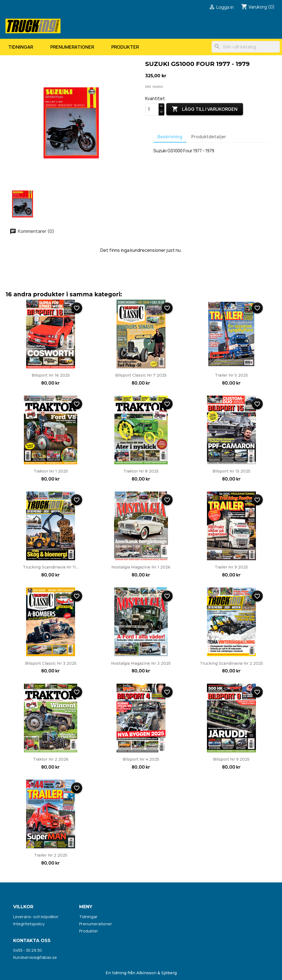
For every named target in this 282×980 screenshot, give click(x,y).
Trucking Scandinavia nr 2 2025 (231, 663)
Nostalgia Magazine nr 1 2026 (141, 567)
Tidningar (21, 47)
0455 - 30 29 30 (27, 950)
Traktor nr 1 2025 (51, 471)
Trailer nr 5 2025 (231, 375)
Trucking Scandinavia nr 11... (51, 567)
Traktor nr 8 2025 (141, 471)
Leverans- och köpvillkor (36, 917)
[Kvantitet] (152, 109)
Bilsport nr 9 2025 (231, 759)
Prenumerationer (72, 47)
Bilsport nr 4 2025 (141, 759)
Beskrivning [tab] (170, 137)
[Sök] (246, 47)
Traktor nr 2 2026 (51, 759)
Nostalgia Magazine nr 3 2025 (141, 663)
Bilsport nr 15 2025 (231, 471)
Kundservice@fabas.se (35, 957)
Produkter (125, 47)
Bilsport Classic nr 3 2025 (51, 663)
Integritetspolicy (29, 924)
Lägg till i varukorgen (205, 109)
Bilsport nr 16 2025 (51, 375)
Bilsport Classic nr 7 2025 (141, 375)
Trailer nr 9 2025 (231, 567)
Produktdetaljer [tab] (209, 137)
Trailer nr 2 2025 (51, 855)
